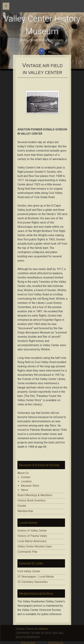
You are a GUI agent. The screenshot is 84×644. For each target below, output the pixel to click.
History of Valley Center (32, 531)
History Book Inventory (32, 500)
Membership (25, 511)
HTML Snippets (28, 643)
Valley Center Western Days (35, 546)
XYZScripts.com (56, 643)
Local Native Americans (32, 541)
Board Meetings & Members (35, 495)
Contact (26, 477)
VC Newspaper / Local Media (36, 577)
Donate (22, 506)
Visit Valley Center (29, 571)
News (25, 490)
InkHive (43, 629)
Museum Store (30, 486)
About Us (23, 473)
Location (26, 481)
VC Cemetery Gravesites (33, 582)
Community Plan (27, 552)
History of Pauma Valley (32, 536)
